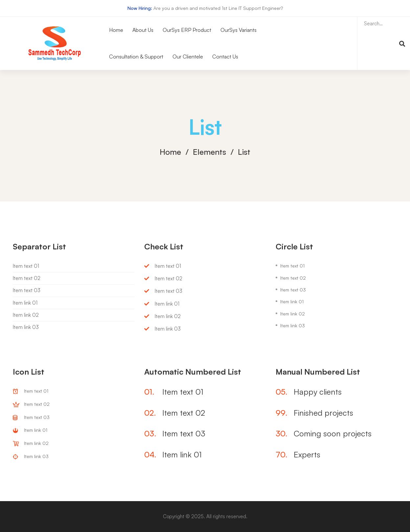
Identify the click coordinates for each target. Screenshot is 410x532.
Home (170, 152)
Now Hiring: (140, 8)
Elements (209, 152)
